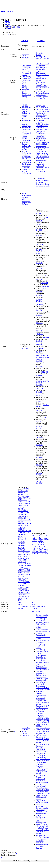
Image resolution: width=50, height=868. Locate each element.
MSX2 (26, 556)
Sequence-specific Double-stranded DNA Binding (27, 93)
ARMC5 (27, 496)
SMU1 (27, 578)
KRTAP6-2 (21, 545)
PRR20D (27, 571)
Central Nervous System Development (26, 138)
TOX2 (27, 591)
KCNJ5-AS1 (22, 533)
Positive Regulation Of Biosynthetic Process (42, 797)
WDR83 (26, 595)
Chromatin (25, 54)
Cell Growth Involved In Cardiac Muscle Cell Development (43, 169)
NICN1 (20, 562)
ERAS (26, 511)
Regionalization (41, 635)
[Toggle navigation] (2, 18)
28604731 (40, 305)
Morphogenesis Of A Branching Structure (42, 846)
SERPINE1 (21, 576)
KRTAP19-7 (22, 540)
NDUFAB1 (21, 558)
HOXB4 (41, 543)
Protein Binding (24, 87)
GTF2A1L (21, 520)
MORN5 (21, 556)
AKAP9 (25, 491)
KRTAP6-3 (21, 547)
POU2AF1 (21, 565)
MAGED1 (26, 553)
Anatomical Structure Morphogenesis (41, 693)
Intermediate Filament (26, 729)
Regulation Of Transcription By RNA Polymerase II (26, 130)
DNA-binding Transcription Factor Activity (43, 662)
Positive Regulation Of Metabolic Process (42, 832)
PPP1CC (21, 567)
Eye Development (42, 108)
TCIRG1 (21, 587)
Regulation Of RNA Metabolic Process (43, 707)
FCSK (27, 513)
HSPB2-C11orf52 (23, 526)
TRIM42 (27, 593)
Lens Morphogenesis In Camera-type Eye (43, 110)
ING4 (24, 529)
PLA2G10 (21, 564)
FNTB (20, 514)
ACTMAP (26, 489)
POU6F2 (28, 565)
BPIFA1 (25, 500)
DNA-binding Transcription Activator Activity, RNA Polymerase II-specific (43, 86)
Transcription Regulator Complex (42, 58)
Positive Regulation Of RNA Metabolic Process (42, 741)
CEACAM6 (27, 502)
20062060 (39, 356)
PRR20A (21, 569)
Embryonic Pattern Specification (42, 130)
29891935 (39, 268)
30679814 (46, 356)
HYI (26, 527)
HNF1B (20, 522)
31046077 (40, 225)
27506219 (39, 254)
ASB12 (20, 498)
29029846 (39, 383)
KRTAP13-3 (22, 536)
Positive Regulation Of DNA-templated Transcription (42, 731)
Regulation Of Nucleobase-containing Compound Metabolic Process (42, 713)
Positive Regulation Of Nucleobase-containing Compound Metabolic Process (42, 764)
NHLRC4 (25, 560)
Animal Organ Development (26, 163)
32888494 (39, 292)
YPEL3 (20, 596)
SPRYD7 (21, 584)
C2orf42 (20, 502)
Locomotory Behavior (40, 121)
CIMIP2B (27, 503)
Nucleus (24, 56)
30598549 (45, 286)
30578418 (39, 407)
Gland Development (43, 819)
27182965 (40, 348)
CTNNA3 (21, 507)
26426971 (39, 427)
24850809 (39, 367)
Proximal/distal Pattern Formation (42, 787)
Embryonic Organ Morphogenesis (42, 680)
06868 (20, 604)
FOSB (24, 514)
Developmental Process (41, 776)
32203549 (44, 217)
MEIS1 (41, 40)
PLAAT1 (28, 564)
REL (19, 575)
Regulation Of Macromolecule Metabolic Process (42, 781)
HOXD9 (41, 550)
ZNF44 (20, 600)
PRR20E (21, 573)
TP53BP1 (21, 593)
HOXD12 (35, 548)
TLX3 (25, 40)
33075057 (40, 388)
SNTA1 (20, 580)
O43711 (20, 609)
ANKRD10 (21, 493)
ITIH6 (29, 531)
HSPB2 (20, 525)
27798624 (39, 376)
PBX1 (46, 550)
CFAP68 (21, 503)
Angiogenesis (40, 106)
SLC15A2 (21, 578)
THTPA (20, 589)
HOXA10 (44, 535)
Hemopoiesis (40, 137)
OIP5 (25, 562)
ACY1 (20, 491)
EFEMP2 (21, 511)
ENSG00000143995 (39, 607)
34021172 (39, 421)
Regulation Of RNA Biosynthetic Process (43, 689)
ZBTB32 (26, 596)
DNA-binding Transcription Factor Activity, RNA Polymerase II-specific (27, 70)
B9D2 (20, 500)
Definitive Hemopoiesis (40, 163)
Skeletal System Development (41, 736)
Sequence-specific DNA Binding (42, 98)
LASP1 (28, 551)
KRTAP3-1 (21, 542)
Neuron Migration (25, 105)
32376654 (25, 348)
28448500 (39, 458)
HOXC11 (41, 544)
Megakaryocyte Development (41, 139)
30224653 (46, 405)
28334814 (39, 214)
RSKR (28, 575)
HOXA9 (35, 541)
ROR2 (23, 575)
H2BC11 (28, 520)
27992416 (39, 301)
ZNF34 (20, 598)
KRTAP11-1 (22, 534)
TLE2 (25, 589)
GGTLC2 (26, 516)
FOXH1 (20, 516)
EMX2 (34, 535)
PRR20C (21, 571)
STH (26, 584)
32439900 (39, 357)
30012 (20, 602)
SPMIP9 (27, 582)
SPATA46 (21, 582)
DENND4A (22, 509)
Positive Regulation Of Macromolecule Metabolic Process (42, 826)
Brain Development (42, 119)
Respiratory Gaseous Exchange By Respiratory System (26, 146)
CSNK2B (25, 505)
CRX (19, 505)
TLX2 (34, 554)
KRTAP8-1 (21, 551)
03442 (34, 604)
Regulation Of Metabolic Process (42, 802)
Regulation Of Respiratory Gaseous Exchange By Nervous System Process (26, 113)
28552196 (45, 288)
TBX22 (28, 585)
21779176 (39, 385)
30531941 (39, 392)
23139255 (39, 361)
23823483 (39, 341)
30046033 (39, 359)
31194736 (39, 235)
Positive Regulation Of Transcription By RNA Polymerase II (43, 155)
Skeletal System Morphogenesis (41, 676)
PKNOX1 (40, 552)
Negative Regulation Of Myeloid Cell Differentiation (43, 144)
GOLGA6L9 (22, 518)
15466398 (16, 27)
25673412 (39, 481)
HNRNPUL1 (22, 524)
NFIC (27, 558)
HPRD (7, 34)
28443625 (40, 438)
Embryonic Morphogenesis (41, 672)
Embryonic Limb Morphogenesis (42, 813)
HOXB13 (35, 543)
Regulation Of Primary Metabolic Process (42, 772)
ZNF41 (25, 598)
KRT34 (29, 533)
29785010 (40, 334)
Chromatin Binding (42, 93)
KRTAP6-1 (21, 544)
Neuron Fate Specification (26, 167)
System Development (40, 816)
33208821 (45, 275)
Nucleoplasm (26, 58)
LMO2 (20, 553)
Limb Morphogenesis (41, 822)
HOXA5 (41, 539)
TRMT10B (44, 554)
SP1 (24, 580)
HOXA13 (42, 537)
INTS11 (20, 531)
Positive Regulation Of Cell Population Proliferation (42, 126)
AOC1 (28, 494)
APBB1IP (21, 496)
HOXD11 (42, 546)
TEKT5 (26, 587)
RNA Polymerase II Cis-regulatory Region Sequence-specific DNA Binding (42, 68)
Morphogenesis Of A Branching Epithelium (42, 841)
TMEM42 (21, 591)
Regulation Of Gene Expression (43, 745)
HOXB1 (41, 541)
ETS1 (39, 535)
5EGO (38, 611)
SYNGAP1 (21, 585)
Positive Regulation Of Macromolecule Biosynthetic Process (43, 792)
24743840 (39, 230)
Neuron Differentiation (27, 152)
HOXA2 (35, 539)
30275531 (39, 279)
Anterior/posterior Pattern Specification (43, 630)
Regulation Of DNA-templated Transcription (26, 123)
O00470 (35, 609)
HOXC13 (35, 546)
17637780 (39, 381)
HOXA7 (47, 539)
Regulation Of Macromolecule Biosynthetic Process (43, 757)
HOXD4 (35, 550)
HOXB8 (35, 544)
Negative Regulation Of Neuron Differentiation (27, 158)
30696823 (39, 221)
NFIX (20, 560)
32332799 (39, 299)
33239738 (46, 381)
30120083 (45, 372)
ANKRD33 (21, 494)
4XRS (34, 611)
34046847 (39, 263)
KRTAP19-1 (22, 538)
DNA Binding (26, 77)
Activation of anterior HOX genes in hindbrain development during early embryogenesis (43, 182)
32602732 (39, 250)
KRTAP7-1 (21, 549)
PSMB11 (27, 573)
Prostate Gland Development (41, 752)
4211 (33, 602)
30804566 (39, 323)
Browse (7, 23)
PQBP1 (26, 567)
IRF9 (25, 531)
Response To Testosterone (40, 805)
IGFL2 (20, 529)
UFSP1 (20, 595)
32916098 (40, 245)
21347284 (46, 357)
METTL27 (26, 554)
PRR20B (27, 569)
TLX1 (45, 552)
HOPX (29, 524)
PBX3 (34, 552)
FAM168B (21, 513)
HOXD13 (42, 548)
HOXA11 (35, 537)
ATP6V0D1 (27, 498)
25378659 (44, 418)
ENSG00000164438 (24, 607)
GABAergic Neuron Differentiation (27, 171)
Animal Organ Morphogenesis (41, 134)
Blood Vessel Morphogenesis (41, 159)
